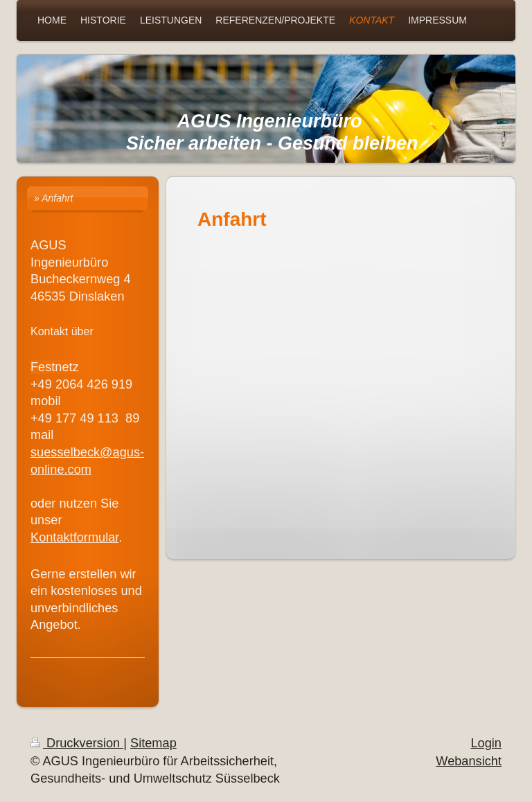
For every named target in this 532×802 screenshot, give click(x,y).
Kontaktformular (74, 537)
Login (486, 743)
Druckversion (77, 743)
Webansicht (469, 761)
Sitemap (153, 743)
